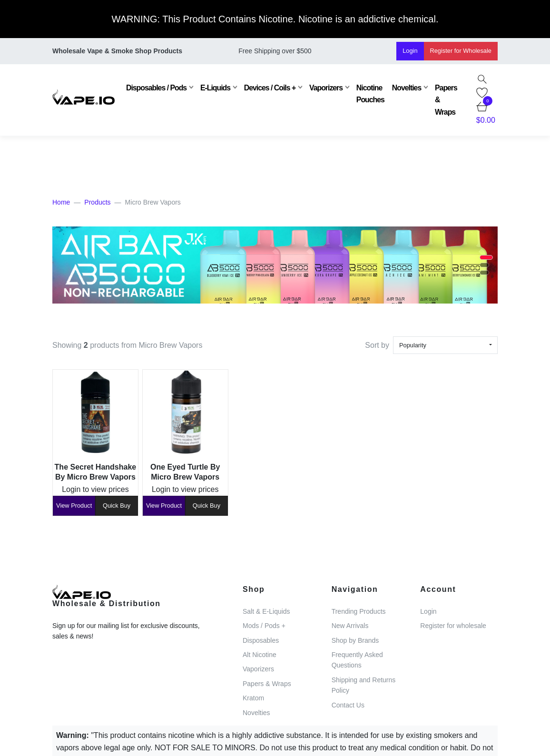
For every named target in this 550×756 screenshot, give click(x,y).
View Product (74, 506)
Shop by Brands (355, 640)
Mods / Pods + (264, 626)
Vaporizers (326, 88)
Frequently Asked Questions (357, 660)
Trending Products (359, 611)
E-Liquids (215, 88)
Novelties (407, 88)
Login (410, 51)
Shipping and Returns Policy (364, 685)
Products (97, 202)
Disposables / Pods (156, 88)
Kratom (253, 698)
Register (461, 51)
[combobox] (445, 345)
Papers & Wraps (446, 100)
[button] (486, 257)
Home (61, 202)
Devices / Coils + (270, 88)
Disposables (261, 640)
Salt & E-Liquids (266, 611)
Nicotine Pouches (370, 94)
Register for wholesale (453, 626)
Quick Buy (117, 506)
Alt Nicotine (260, 655)
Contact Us (348, 705)
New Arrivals (350, 626)
